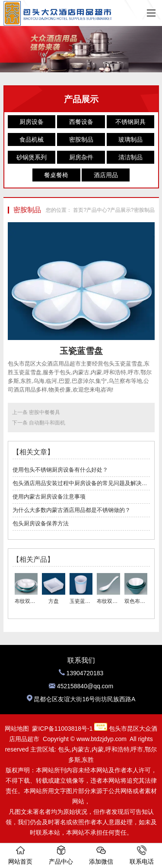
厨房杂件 (81, 157)
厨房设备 (32, 122)
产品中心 (97, 210)
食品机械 (32, 139)
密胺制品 (81, 139)
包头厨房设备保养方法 (41, 523)
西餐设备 (81, 122)
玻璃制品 (130, 139)
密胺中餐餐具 (44, 412)
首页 (78, 210)
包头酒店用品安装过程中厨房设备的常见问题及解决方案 (81, 483)
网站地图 (17, 729)
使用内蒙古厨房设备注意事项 (49, 497)
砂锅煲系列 (32, 157)
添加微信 (101, 855)
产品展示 (121, 210)
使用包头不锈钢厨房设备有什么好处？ (60, 470)
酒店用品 (106, 175)
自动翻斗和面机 (47, 423)
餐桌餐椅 (56, 175)
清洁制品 (130, 157)
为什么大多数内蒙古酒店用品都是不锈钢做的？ (71, 510)
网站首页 (20, 855)
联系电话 (142, 855)
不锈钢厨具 (130, 122)
